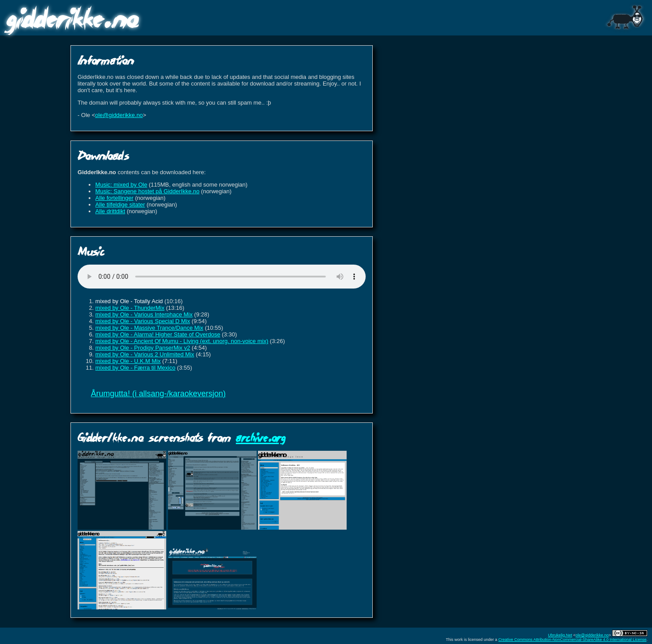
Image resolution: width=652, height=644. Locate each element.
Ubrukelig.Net (560, 635)
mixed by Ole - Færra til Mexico (135, 368)
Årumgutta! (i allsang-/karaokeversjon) (158, 394)
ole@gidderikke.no (119, 115)
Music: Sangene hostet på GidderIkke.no (147, 191)
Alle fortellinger (114, 198)
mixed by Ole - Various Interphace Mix (144, 314)
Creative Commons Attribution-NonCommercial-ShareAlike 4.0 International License (572, 640)
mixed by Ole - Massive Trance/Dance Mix (149, 328)
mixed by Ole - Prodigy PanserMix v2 (143, 348)
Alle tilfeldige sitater (120, 205)
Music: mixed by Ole (121, 185)
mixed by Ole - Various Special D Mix (143, 321)
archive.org (261, 437)
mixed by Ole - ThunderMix (130, 308)
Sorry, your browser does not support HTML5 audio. (222, 277)
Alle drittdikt (110, 211)
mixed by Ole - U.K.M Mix (128, 361)
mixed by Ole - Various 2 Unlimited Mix (145, 354)
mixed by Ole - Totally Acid (129, 301)
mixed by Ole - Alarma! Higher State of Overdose (158, 334)
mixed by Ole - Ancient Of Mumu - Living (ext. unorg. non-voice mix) (182, 341)
